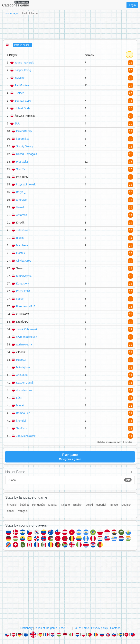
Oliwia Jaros (23, 261)
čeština (24, 505)
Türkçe (114, 505)
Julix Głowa (23, 230)
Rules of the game (46, 628)
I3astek (20, 253)
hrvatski (12, 505)
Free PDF (65, 628)
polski (89, 505)
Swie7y (20, 169)
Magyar (53, 505)
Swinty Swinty (24, 146)
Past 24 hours (23, 45)
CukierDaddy (24, 131)
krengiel (21, 421)
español (101, 505)
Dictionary (26, 628)
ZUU (18, 123)
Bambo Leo (23, 413)
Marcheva (22, 245)
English (78, 505)
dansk (11, 511)
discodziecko (24, 390)
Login (132, 5)
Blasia (20, 238)
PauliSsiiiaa (22, 85)
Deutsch (126, 505)
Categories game (16, 4)
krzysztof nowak (26, 184)
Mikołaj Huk (23, 367)
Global (70, 480)
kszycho (20, 78)
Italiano (65, 505)
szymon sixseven (27, 337)
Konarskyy (22, 284)
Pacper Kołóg (23, 70)
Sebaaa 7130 (23, 101)
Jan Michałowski (26, 436)
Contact (115, 628)
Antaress (21, 215)
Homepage (11, 13)
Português (39, 505)
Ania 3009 (22, 375)
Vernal (20, 207)
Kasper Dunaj (24, 383)
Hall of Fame (81, 628)
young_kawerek (24, 63)
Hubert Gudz (22, 108)
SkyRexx (21, 428)
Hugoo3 (21, 360)
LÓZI (19, 398)
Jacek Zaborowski (27, 329)
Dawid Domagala (27, 154)
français (23, 511)
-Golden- (20, 93)
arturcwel (22, 200)
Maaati (20, 405)
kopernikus (23, 139)
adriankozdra (24, 344)
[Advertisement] (70, 27)
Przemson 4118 (26, 306)
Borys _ (21, 192)
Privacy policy (100, 628)
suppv (20, 299)
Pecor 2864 (23, 291)
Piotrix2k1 (22, 162)
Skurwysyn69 (24, 276)
